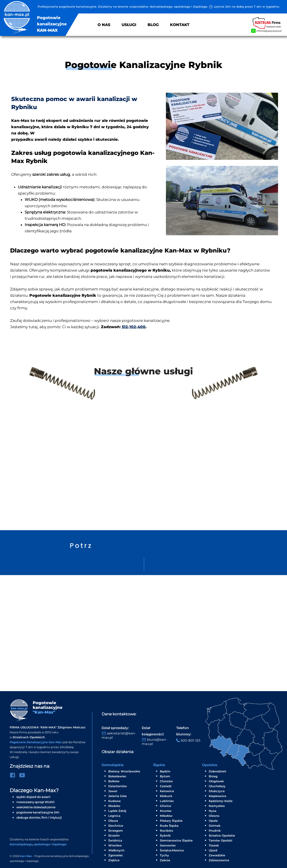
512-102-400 (134, 327)
